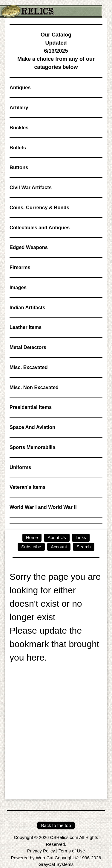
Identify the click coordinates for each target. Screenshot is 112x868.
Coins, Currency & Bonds (39, 207)
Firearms (20, 267)
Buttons (19, 167)
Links (81, 537)
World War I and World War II (43, 507)
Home (32, 537)
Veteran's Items (27, 487)
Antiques (20, 87)
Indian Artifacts (27, 307)
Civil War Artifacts (31, 187)
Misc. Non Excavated (34, 387)
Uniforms (20, 467)
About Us (57, 537)
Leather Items (26, 327)
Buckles (19, 128)
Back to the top (56, 825)
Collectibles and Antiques (40, 227)
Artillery (19, 107)
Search (84, 547)
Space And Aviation (32, 427)
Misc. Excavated (29, 367)
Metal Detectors (28, 347)
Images (18, 287)
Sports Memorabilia (32, 447)
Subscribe (31, 547)
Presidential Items (31, 407)
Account (59, 547)
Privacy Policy (41, 851)
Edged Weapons (29, 247)
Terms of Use (72, 851)
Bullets (18, 148)
